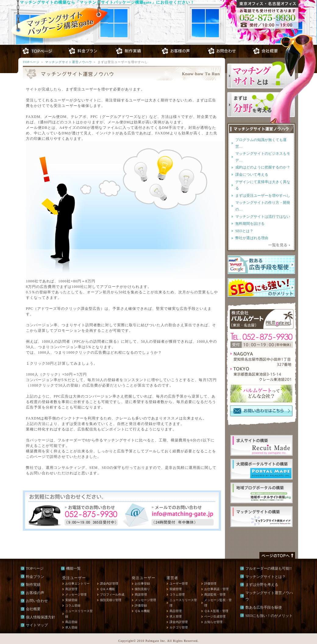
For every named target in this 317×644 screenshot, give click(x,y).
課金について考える (252, 175)
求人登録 (71, 627)
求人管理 (176, 616)
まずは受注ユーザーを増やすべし (263, 196)
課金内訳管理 (109, 584)
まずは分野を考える (262, 585)
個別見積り (142, 589)
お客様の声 (35, 593)
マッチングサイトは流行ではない (263, 217)
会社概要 (33, 609)
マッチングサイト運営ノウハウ (69, 62)
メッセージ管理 (76, 594)
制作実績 (33, 585)
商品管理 (176, 611)
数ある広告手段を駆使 (264, 607)
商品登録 (71, 622)
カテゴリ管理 (179, 627)
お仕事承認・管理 (216, 589)
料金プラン (35, 577)
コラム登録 (73, 605)
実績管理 (176, 589)
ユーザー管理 (179, 584)
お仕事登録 (142, 584)
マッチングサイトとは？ (265, 577)
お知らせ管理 (213, 622)
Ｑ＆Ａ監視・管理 (216, 611)
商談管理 (71, 589)
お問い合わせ (37, 601)
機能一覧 (73, 568)
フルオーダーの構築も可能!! (269, 568)
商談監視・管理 (215, 594)
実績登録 (71, 600)
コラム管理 (177, 594)
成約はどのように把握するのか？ (263, 167)
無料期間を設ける (250, 224)
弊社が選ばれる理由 (252, 238)
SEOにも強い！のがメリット (269, 616)
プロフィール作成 (112, 594)
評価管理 (210, 584)
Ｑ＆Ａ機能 (107, 589)
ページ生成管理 (215, 616)
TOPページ (31, 62)
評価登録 (141, 605)
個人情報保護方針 (41, 617)
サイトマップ (37, 625)
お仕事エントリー (77, 584)
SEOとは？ (244, 231)
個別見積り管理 (111, 600)
